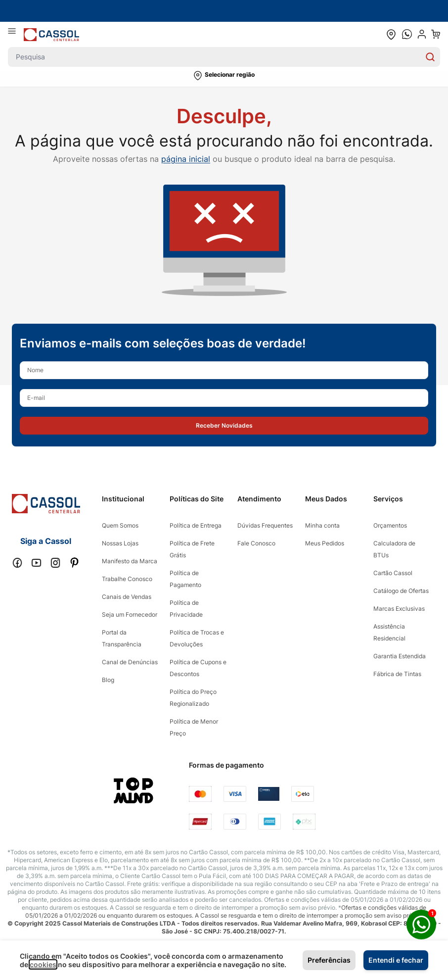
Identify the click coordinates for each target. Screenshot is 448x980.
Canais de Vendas (127, 597)
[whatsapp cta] (407, 34)
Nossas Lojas (120, 543)
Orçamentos (390, 525)
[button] (224, 76)
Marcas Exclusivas (399, 609)
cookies (43, 964)
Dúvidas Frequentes (265, 525)
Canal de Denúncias (130, 662)
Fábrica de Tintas (397, 674)
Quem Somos (120, 525)
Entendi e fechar (396, 960)
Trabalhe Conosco (127, 579)
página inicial (186, 159)
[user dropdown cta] (422, 34)
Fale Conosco (256, 543)
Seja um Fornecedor (130, 614)
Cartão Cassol (393, 573)
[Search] (430, 57)
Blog (108, 680)
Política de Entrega (196, 525)
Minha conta (322, 525)
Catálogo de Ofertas (401, 591)
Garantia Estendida (400, 656)
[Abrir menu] (16, 34)
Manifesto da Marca (130, 561)
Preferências (329, 960)
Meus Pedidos (325, 543)
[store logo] (51, 34)
